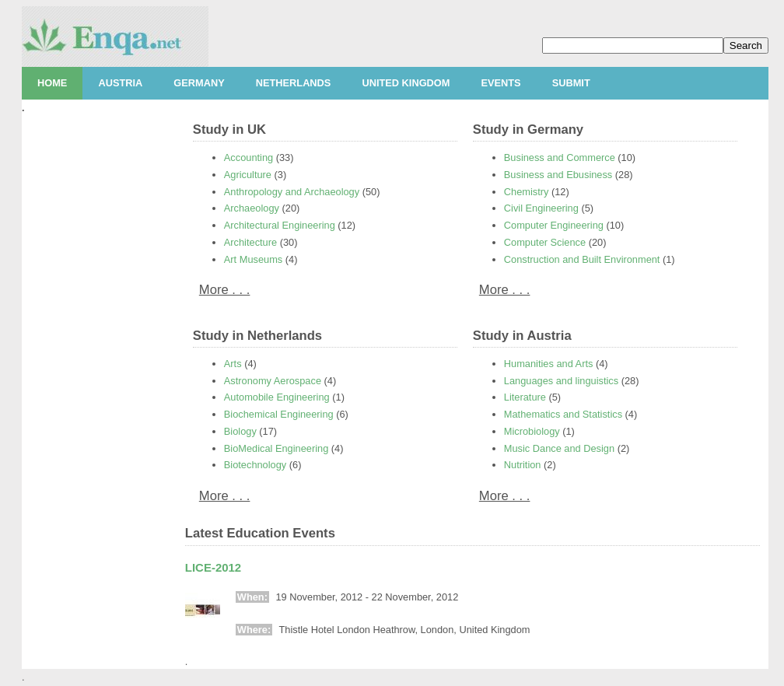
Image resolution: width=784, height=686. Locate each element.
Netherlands (294, 83)
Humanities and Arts (549, 364)
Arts (233, 364)
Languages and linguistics (561, 381)
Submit (571, 83)
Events (500, 83)
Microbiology (532, 431)
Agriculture (248, 175)
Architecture (250, 242)
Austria (120, 83)
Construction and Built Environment (582, 259)
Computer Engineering (554, 225)
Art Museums (253, 259)
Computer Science (545, 242)
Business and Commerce (560, 157)
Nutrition (523, 465)
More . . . (225, 290)
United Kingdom (406, 83)
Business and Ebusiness (558, 175)
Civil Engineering (541, 208)
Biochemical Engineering (279, 414)
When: (252, 597)
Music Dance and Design (559, 448)
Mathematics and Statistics (563, 414)
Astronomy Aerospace (273, 381)
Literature (525, 397)
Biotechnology (255, 465)
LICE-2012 (213, 567)
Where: (254, 630)
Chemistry (527, 192)
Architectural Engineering (280, 225)
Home (52, 83)
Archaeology (252, 208)
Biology (240, 431)
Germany (199, 83)
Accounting (248, 157)
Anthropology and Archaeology (292, 192)
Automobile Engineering (277, 397)
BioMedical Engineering (276, 448)
